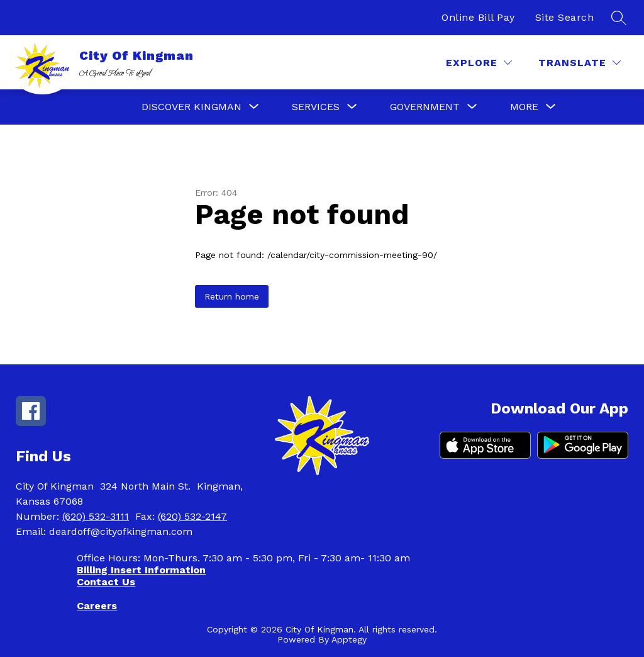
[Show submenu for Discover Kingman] (192, 107)
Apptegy (349, 639)
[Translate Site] (580, 63)
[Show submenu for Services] (316, 107)
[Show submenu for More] (524, 107)
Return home (232, 296)
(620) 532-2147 (192, 516)
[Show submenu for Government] (425, 107)
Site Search (565, 17)
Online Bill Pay (478, 17)
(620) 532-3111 (96, 516)
